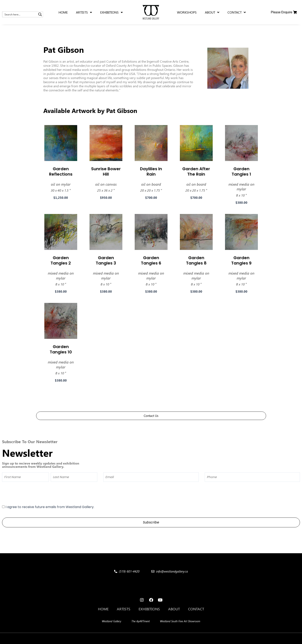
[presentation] (33, 493)
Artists (124, 609)
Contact (196, 609)
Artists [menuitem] (84, 12)
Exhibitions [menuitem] (111, 12)
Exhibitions (149, 609)
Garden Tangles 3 (106, 260)
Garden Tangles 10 (61, 349)
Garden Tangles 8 (196, 260)
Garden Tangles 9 (241, 260)
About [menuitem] (212, 12)
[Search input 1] (20, 14)
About (174, 609)
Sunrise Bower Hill (106, 171)
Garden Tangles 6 (151, 260)
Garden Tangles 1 (241, 171)
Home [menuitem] (63, 12)
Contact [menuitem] (237, 12)
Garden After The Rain (196, 171)
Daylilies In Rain (151, 171)
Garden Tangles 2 (61, 260)
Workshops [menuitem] (187, 12)
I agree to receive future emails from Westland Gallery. (50, 507)
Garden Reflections (61, 171)
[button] (80, 638)
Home (103, 609)
